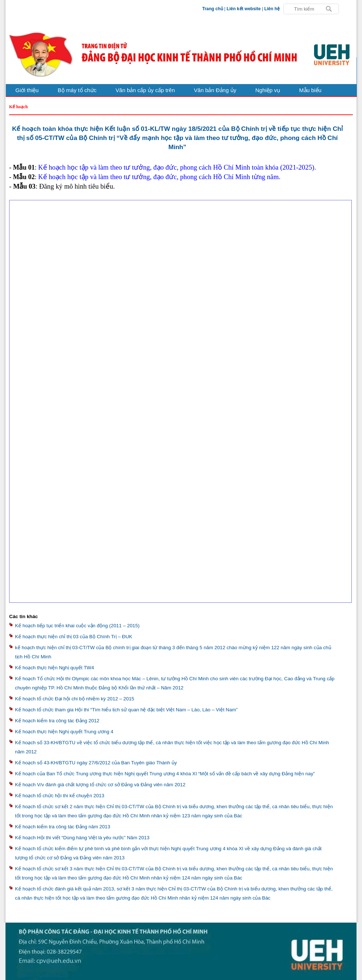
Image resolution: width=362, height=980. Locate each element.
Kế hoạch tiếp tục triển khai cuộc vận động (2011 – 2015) (77, 626)
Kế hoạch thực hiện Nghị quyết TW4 (54, 668)
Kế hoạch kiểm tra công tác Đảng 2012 (57, 721)
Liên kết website (244, 9)
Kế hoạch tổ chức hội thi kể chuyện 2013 (60, 796)
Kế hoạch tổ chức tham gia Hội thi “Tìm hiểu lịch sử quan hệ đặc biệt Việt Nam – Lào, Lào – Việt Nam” (126, 710)
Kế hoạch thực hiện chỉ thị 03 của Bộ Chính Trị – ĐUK (74, 637)
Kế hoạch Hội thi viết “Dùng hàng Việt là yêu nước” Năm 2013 (82, 838)
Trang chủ (213, 9)
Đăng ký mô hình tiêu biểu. (77, 186)
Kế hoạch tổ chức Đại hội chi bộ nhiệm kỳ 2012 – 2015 (75, 699)
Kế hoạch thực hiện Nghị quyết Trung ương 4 (64, 732)
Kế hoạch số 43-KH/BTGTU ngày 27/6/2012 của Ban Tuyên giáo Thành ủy (96, 763)
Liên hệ (272, 9)
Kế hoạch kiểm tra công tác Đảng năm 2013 (63, 827)
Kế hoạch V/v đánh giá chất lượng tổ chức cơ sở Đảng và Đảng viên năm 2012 (100, 785)
